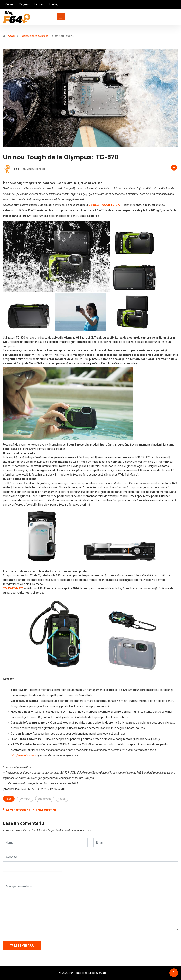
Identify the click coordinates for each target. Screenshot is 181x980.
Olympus (25, 799)
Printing (54, 4)
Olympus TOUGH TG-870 (104, 205)
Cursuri (10, 4)
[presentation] (33, 879)
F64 (16, 169)
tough (62, 799)
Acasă (12, 36)
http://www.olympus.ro (24, 755)
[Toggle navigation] (53, 17)
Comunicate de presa (35, 36)
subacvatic (45, 799)
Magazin (24, 4)
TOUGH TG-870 (13, 588)
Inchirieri (39, 4)
